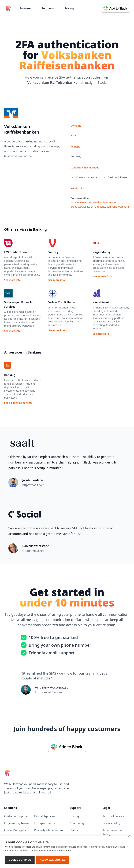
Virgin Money (102, 252)
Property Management (49, 830)
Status (74, 830)
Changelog (77, 823)
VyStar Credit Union (62, 302)
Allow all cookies (53, 860)
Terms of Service (113, 816)
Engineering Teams (17, 823)
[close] (129, 836)
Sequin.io (59, 692)
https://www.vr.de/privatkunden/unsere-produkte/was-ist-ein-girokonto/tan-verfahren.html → (100, 207)
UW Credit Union (16, 252)
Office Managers (15, 830)
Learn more (65, 851)
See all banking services (20, 403)
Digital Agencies (45, 816)
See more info (14, 280)
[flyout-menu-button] (27, 8)
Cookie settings (20, 860)
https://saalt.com (33, 485)
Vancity (53, 252)
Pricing (69, 8)
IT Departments (44, 823)
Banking (10, 375)
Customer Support (16, 816)
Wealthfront (101, 302)
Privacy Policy (111, 823)
